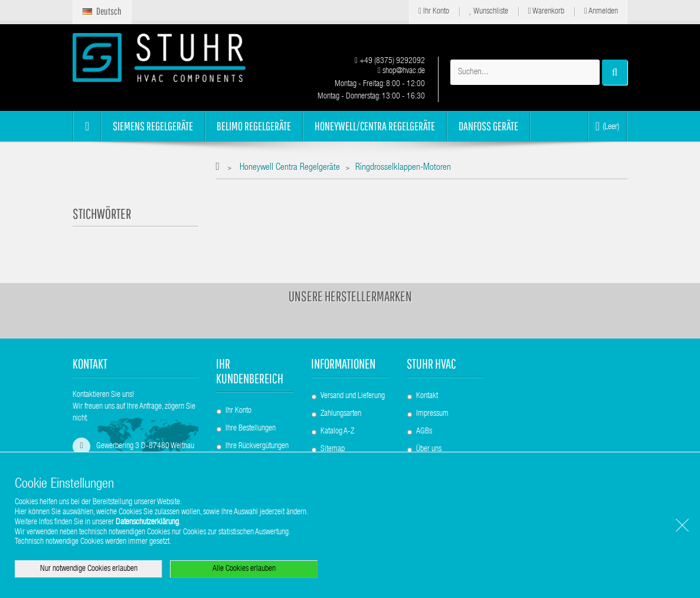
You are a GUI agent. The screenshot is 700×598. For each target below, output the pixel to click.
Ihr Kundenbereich (250, 371)
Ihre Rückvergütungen (257, 446)
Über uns (429, 449)
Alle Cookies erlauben (244, 569)
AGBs (424, 432)
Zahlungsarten (341, 414)
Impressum (432, 414)
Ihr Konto (434, 11)
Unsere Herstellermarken (350, 296)
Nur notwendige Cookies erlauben (89, 569)
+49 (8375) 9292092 (390, 61)
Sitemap (333, 449)
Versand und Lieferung (353, 396)
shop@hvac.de (401, 71)
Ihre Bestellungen (251, 429)
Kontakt (427, 396)
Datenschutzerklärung (147, 523)
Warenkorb (546, 11)
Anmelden (601, 11)
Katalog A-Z (337, 432)
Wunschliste (489, 11)
